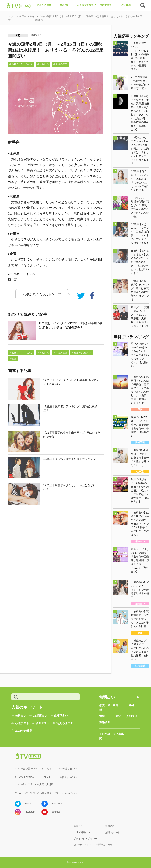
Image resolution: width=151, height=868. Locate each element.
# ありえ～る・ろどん (21, 64)
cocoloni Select (70, 793)
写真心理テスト (66, 723)
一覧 (137, 697)
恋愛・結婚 (105, 707)
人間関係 (132, 716)
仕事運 (130, 705)
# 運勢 (13, 359)
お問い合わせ (112, 832)
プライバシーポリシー (85, 839)
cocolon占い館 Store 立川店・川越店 (34, 784)
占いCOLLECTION (24, 777)
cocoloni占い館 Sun (67, 769)
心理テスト (22, 723)
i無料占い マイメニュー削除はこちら (93, 844)
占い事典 (118, 734)
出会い (117, 716)
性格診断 (105, 722)
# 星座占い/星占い (81, 353)
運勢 (18, 35)
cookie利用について (84, 832)
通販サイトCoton (68, 777)
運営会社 (78, 826)
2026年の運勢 (24, 731)
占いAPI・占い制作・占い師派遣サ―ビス (36, 793)
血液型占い (61, 716)
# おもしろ (43, 64)
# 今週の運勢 (60, 64)
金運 (115, 705)
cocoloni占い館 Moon (26, 769)
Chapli (47, 777)
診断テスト (43, 723)
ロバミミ (47, 769)
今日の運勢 (105, 736)
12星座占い (40, 716)
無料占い (21, 716)
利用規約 (110, 826)
